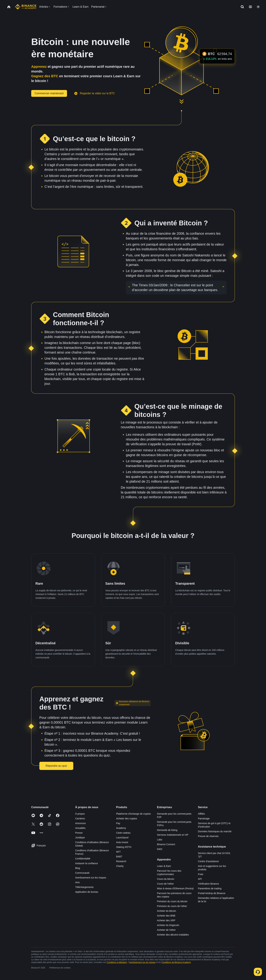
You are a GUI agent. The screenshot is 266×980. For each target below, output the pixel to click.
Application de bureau (87, 892)
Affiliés (201, 814)
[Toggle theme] (258, 7)
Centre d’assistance (208, 861)
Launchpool (122, 838)
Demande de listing (167, 830)
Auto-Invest (122, 842)
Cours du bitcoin (166, 879)
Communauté (82, 873)
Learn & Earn (164, 866)
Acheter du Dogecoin (168, 925)
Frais (201, 874)
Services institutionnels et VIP (173, 835)
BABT (119, 857)
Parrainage (204, 819)
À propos (80, 814)
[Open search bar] (241, 7)
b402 (160, 849)
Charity (120, 866)
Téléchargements (84, 887)
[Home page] (26, 7)
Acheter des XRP (166, 920)
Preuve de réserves (208, 836)
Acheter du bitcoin (167, 911)
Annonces (80, 823)
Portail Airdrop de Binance (212, 893)
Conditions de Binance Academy (176, 962)
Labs (160, 840)
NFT (118, 852)
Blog (78, 868)
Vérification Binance (208, 884)
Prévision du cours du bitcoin (172, 901)
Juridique (80, 838)
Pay (118, 823)
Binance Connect (166, 844)
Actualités (80, 828)
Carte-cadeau (123, 833)
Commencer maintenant (49, 93)
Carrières (80, 819)
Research (121, 861)
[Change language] (250, 7)
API (200, 879)
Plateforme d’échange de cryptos (133, 814)
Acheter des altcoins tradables (173, 935)
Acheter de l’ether (166, 930)
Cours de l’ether (165, 884)
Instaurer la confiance (87, 863)
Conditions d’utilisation (117, 962)
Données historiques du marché (215, 831)
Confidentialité (83, 859)
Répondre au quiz (56, 766)
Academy (121, 828)
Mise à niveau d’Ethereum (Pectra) (175, 888)
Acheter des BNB (166, 916)
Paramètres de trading (210, 888)
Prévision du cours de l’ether (172, 906)
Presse (79, 833)
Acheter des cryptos (127, 819)
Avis (77, 882)
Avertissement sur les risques (91, 878)
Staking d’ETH (124, 847)
